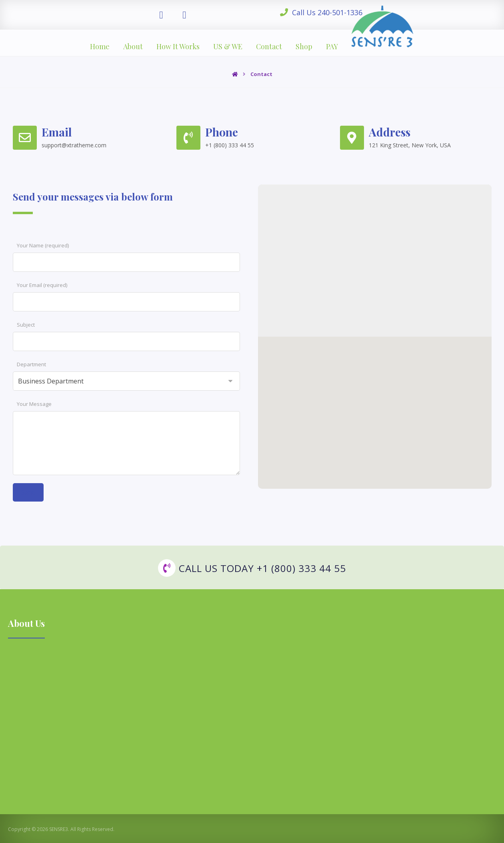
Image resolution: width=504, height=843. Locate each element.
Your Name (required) (43, 245)
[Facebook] (161, 14)
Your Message (34, 404)
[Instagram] (184, 14)
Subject (26, 325)
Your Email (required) (42, 285)
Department (31, 364)
